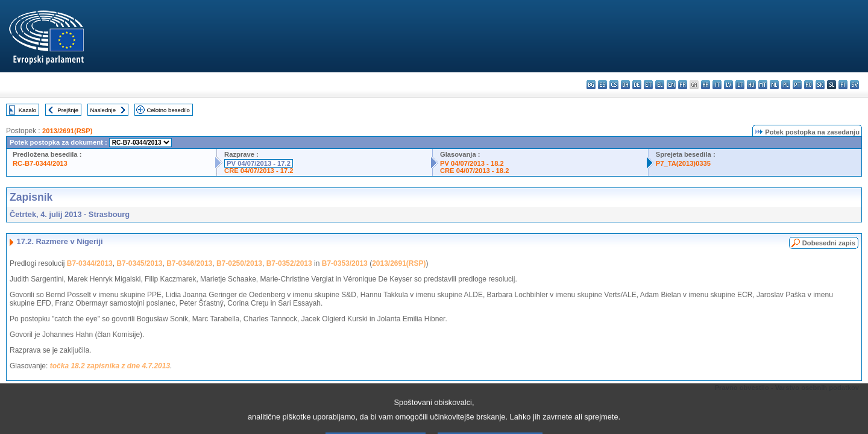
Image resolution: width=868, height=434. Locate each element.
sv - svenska (854, 85)
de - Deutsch (637, 85)
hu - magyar (751, 85)
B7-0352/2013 (289, 263)
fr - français (683, 85)
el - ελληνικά (660, 85)
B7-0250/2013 (239, 263)
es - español (602, 85)
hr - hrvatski (706, 85)
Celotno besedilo (168, 110)
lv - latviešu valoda (728, 85)
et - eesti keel (648, 85)
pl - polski (786, 85)
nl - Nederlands (774, 85)
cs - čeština (614, 85)
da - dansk (625, 85)
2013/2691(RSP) (67, 131)
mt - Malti (763, 85)
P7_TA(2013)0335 (683, 163)
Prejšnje (68, 110)
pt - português (797, 85)
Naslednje (103, 110)
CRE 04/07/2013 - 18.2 (474, 171)
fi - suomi (843, 85)
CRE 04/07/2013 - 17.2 (259, 171)
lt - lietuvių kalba (740, 85)
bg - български (591, 85)
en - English (671, 85)
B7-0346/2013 (189, 263)
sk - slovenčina (820, 85)
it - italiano (717, 85)
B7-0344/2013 (90, 263)
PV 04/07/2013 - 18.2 (472, 163)
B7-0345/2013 (139, 263)
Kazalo (27, 110)
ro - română (809, 85)
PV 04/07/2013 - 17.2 (259, 163)
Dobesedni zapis (829, 243)
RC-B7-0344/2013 (40, 163)
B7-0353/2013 (345, 263)
